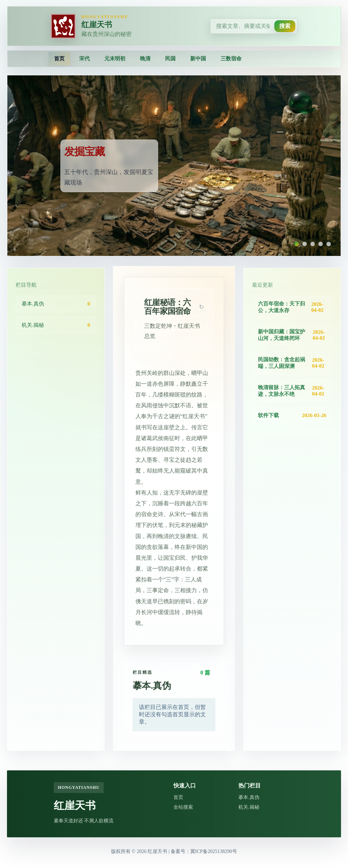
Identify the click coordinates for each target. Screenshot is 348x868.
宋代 (84, 59)
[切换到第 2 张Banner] (305, 244)
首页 (59, 59)
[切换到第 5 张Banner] (329, 244)
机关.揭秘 (249, 807)
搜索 (285, 26)
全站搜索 (183, 807)
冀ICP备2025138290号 (214, 851)
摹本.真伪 (249, 797)
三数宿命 (231, 59)
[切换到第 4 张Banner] (321, 244)
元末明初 (115, 59)
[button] (201, 307)
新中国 (198, 59)
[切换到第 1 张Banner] (297, 244)
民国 (170, 59)
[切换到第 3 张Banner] (313, 244)
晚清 (145, 59)
